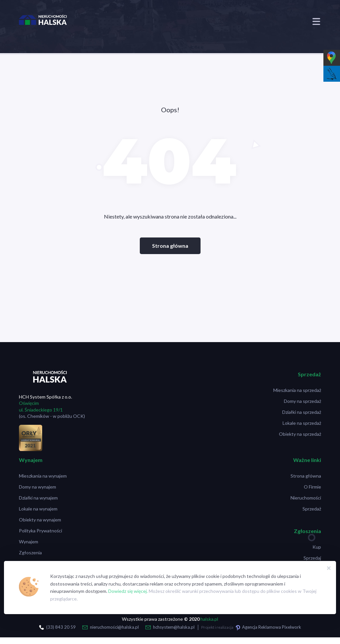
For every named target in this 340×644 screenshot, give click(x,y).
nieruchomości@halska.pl (114, 627)
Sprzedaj (312, 558)
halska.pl (209, 619)
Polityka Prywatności (41, 531)
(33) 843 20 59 (61, 627)
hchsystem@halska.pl (174, 627)
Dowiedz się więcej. (128, 591)
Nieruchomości (306, 498)
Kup (317, 547)
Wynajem (29, 542)
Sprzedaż (312, 509)
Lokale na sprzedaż (302, 423)
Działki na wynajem (38, 498)
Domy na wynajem (38, 487)
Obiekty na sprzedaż (300, 434)
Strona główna (170, 246)
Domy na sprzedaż (302, 401)
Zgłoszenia (30, 552)
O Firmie (312, 487)
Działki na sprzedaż (302, 412)
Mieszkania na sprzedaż (297, 390)
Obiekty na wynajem (40, 520)
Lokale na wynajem (38, 509)
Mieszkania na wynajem (43, 476)
